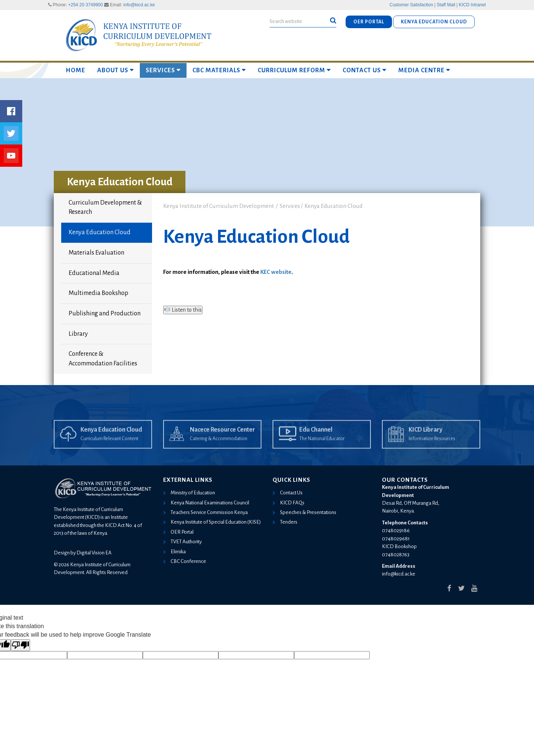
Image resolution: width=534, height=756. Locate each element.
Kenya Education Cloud (100, 232)
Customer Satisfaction (411, 5)
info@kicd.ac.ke (139, 5)
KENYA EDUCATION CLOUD (434, 22)
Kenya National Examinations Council (210, 503)
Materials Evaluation (96, 253)
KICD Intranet (472, 5)
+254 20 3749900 (86, 5)
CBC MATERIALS (219, 70)
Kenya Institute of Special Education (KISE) (216, 522)
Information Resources (432, 451)
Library (78, 334)
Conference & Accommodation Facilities (103, 359)
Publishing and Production (105, 314)
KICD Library (426, 442)
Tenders (289, 522)
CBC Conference (188, 561)
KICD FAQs (292, 503)
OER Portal (182, 532)
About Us (116, 70)
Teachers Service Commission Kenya (209, 512)
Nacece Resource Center (222, 442)
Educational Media (94, 273)
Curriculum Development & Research (105, 208)
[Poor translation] (20, 645)
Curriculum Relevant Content (109, 451)
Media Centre (424, 70)
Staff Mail (446, 5)
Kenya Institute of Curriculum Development (219, 206)
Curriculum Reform (294, 70)
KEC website (276, 272)
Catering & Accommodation (219, 451)
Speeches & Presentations (308, 512)
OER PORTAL (369, 22)
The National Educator (322, 451)
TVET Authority (186, 542)
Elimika (178, 552)
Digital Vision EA (94, 553)
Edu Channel (316, 442)
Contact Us (365, 70)
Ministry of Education (193, 493)
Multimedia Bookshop (98, 293)
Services (163, 70)
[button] (333, 21)
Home (75, 70)
